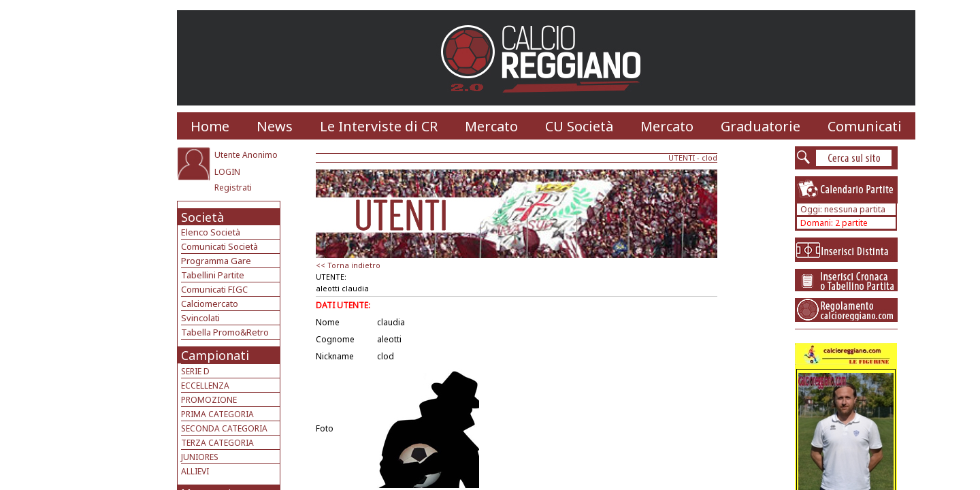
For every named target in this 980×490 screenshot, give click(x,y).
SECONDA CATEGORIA (224, 428)
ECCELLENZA (205, 386)
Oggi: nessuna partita (843, 209)
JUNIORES (200, 457)
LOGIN (227, 172)
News (275, 126)
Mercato (491, 126)
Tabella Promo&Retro (225, 332)
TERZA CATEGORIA (217, 443)
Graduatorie (761, 126)
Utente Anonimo (246, 155)
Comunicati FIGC (214, 289)
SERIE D (195, 371)
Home (210, 126)
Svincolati (200, 318)
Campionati (215, 355)
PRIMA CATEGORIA (217, 414)
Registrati (233, 187)
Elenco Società (211, 232)
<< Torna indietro (348, 265)
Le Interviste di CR (379, 126)
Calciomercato (210, 304)
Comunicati (865, 126)
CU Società (579, 126)
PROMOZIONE (209, 400)
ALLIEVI (195, 471)
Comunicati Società (219, 246)
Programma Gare (216, 261)
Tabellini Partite (213, 275)
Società (202, 217)
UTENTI (682, 158)
